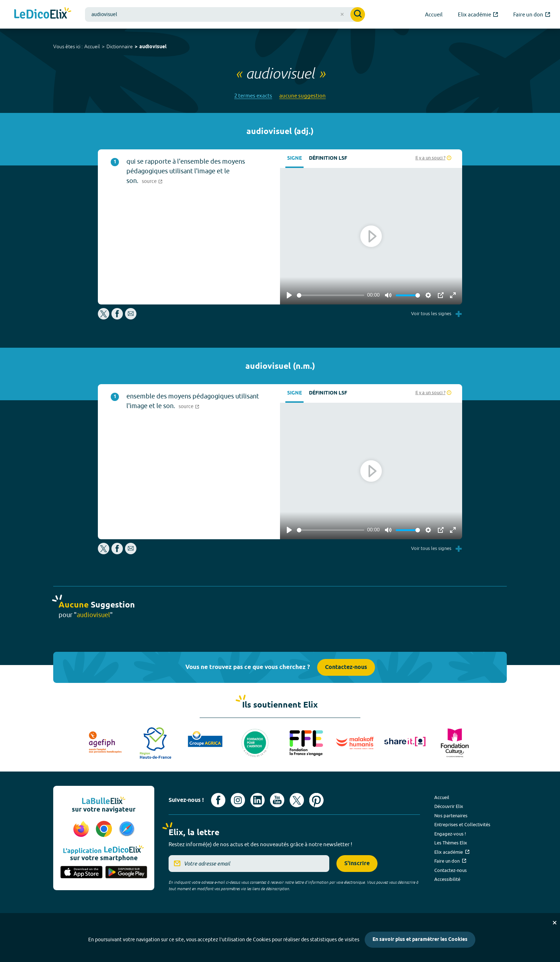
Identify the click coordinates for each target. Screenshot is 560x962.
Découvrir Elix (449, 806)
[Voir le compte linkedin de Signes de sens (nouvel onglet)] (257, 800)
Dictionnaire (120, 46)
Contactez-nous (346, 667)
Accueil (92, 46)
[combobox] (225, 14)
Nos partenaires (451, 815)
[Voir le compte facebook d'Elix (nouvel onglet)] (218, 800)
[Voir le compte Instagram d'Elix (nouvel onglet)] (238, 800)
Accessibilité (447, 879)
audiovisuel (153, 47)
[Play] (289, 295)
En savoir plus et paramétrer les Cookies (420, 940)
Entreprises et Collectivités (462, 824)
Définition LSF (328, 158)
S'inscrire (357, 864)
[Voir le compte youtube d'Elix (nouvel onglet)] (277, 800)
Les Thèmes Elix (451, 843)
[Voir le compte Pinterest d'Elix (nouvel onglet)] (316, 800)
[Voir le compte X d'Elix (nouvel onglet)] (297, 800)
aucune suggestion (302, 96)
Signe (294, 158)
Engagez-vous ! (450, 834)
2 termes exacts (253, 96)
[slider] (331, 295)
